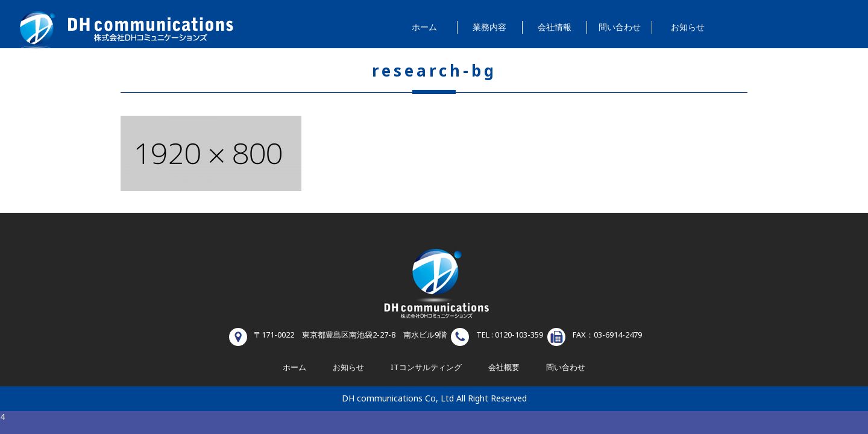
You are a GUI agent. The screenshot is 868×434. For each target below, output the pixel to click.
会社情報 (555, 27)
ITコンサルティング (426, 368)
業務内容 (489, 27)
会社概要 (504, 368)
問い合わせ (620, 27)
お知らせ (688, 27)
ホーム (424, 27)
